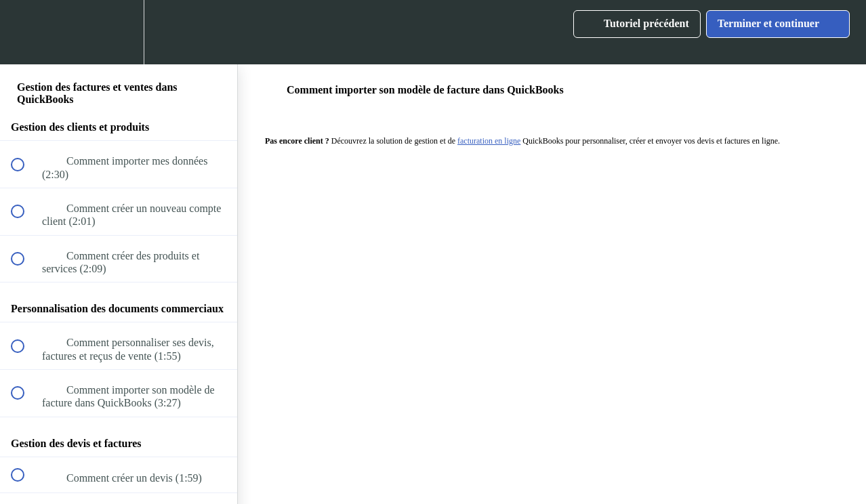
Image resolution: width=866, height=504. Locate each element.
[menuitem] (119, 32)
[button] (25, 32)
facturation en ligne (489, 141)
